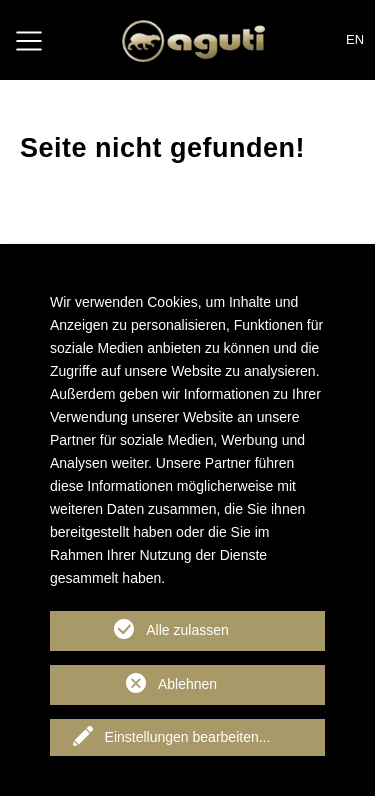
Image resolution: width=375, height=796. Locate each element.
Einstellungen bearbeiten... (188, 737)
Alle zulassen (187, 630)
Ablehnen (187, 684)
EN (355, 39)
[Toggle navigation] (29, 40)
